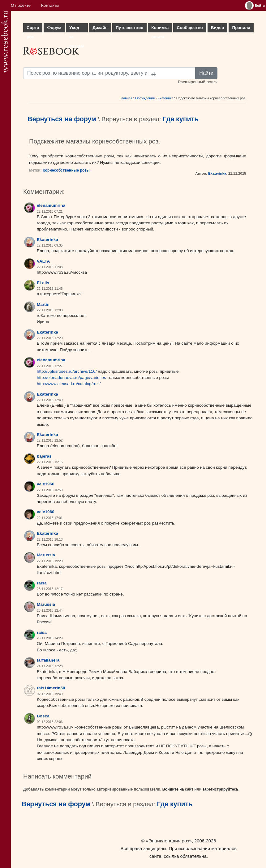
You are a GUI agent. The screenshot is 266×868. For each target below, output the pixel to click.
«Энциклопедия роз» (169, 841)
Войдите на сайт (178, 789)
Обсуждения (145, 98)
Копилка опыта (160, 29)
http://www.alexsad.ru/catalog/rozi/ (69, 384)
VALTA (43, 261)
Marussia (46, 555)
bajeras (44, 456)
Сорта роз (33, 29)
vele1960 (46, 484)
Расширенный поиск (198, 82)
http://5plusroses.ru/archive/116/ (67, 371)
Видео (218, 28)
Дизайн (100, 28)
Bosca (43, 716)
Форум (54, 28)
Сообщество (190, 28)
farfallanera (48, 660)
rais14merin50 (51, 688)
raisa (42, 583)
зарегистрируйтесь (221, 789)
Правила (241, 28)
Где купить (180, 119)
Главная (126, 98)
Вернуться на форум (62, 119)
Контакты (50, 5)
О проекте (21, 5)
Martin (43, 304)
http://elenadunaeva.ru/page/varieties (71, 378)
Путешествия (129, 28)
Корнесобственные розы (66, 170)
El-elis (43, 283)
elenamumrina (51, 205)
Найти (206, 73)
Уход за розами (77, 29)
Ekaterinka (165, 98)
